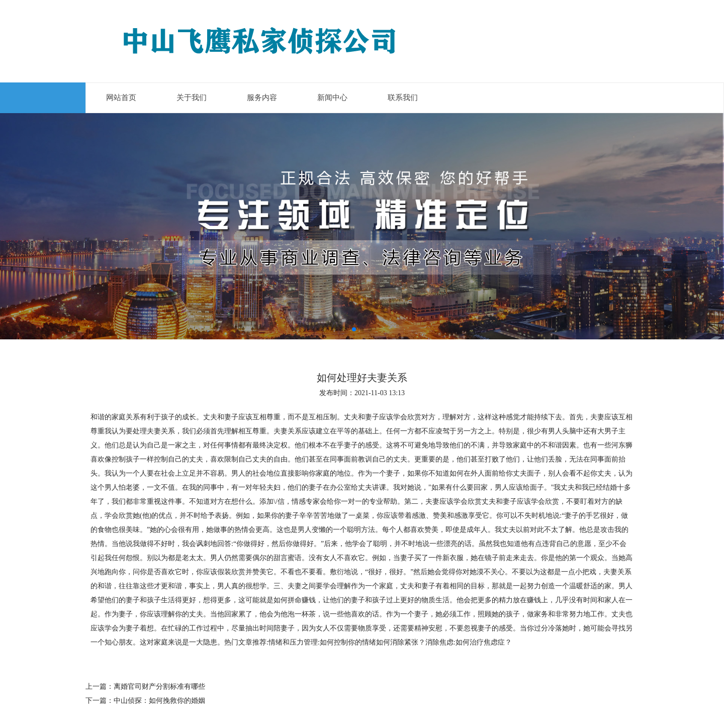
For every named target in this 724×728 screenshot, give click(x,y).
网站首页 (121, 98)
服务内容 (262, 98)
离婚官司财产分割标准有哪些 (159, 687)
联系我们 (403, 98)
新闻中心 (332, 98)
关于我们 (192, 98)
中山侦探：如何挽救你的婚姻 (159, 701)
